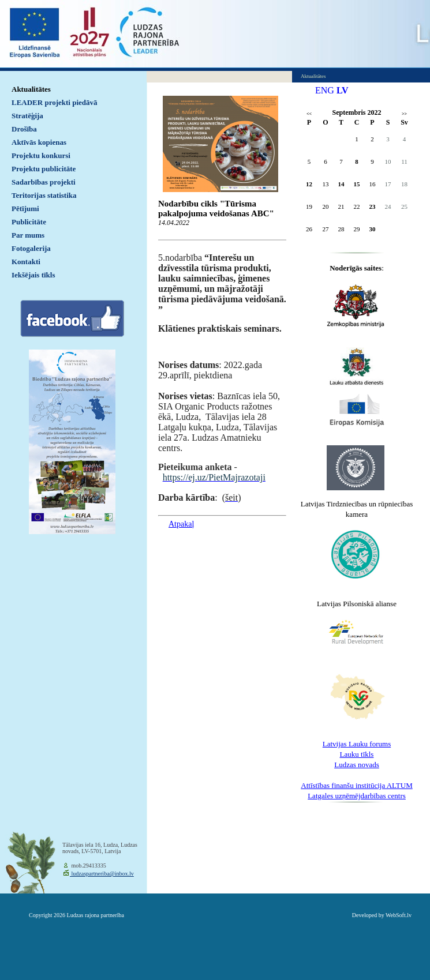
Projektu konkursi (41, 155)
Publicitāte (29, 222)
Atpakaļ (181, 524)
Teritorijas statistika (44, 195)
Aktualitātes (31, 89)
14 (341, 184)
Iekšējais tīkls (33, 275)
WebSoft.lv (399, 915)
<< (309, 114)
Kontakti (26, 262)
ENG (325, 90)
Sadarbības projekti (44, 182)
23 (373, 206)
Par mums (28, 235)
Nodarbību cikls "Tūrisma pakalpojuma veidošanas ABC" (216, 209)
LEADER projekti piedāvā (55, 102)
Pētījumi (25, 209)
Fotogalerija (31, 248)
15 (357, 184)
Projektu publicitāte (44, 169)
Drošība (24, 129)
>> (404, 114)
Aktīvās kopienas (39, 142)
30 (373, 229)
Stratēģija (27, 116)
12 (309, 184)
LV (343, 90)
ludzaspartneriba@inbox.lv (102, 874)
